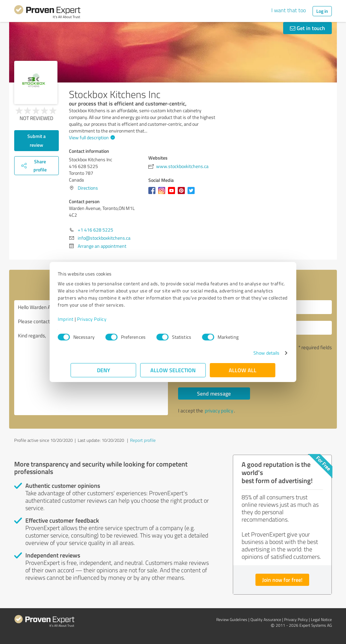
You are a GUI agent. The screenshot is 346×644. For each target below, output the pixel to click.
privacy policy (219, 411)
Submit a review (36, 140)
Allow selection (173, 370)
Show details (254, 353)
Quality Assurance (266, 619)
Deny (104, 370)
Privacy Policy (105, 319)
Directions (88, 188)
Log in (322, 11)
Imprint (79, 319)
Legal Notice (321, 619)
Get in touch (307, 28)
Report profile (143, 440)
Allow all (243, 370)
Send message (214, 393)
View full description (91, 137)
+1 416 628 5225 (95, 230)
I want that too (289, 10)
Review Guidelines (232, 619)
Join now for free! (282, 580)
